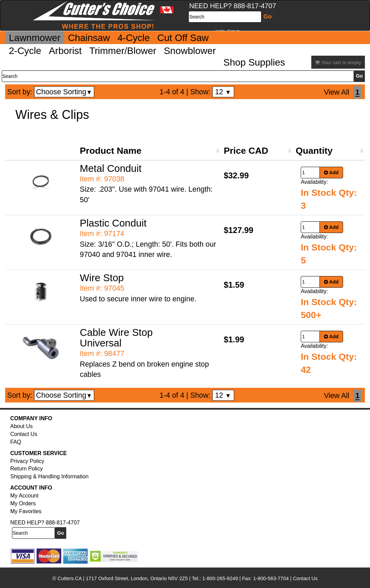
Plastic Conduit (113, 223)
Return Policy (26, 469)
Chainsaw (89, 38)
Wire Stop (102, 278)
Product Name (111, 151)
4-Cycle (134, 38)
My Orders (23, 503)
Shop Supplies (254, 62)
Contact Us (24, 434)
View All (337, 92)
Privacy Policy (27, 461)
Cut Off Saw (183, 38)
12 (223, 92)
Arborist (65, 51)
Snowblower (190, 51)
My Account (24, 496)
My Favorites (26, 511)
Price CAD (246, 151)
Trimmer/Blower (123, 51)
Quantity (314, 151)
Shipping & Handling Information (49, 476)
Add (331, 173)
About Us (22, 426)
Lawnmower (35, 38)
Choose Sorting (64, 92)
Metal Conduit (111, 168)
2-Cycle (25, 51)
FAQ (16, 442)
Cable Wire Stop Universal (116, 338)
